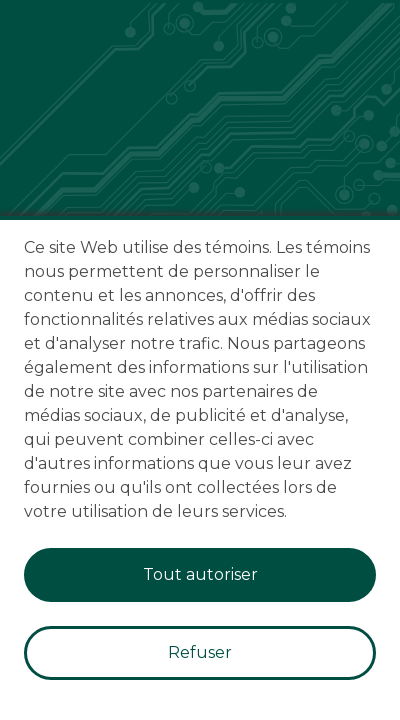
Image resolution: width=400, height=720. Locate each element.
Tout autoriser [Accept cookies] (200, 574)
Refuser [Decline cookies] (200, 652)
